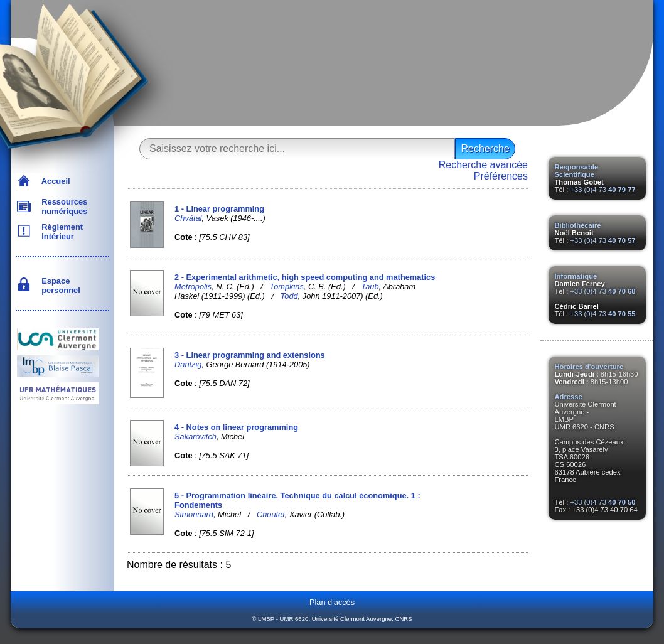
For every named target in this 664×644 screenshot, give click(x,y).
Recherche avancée (483, 165)
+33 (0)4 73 (602, 190)
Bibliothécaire (578, 225)
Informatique (576, 276)
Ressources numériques (62, 207)
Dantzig (188, 364)
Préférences (501, 176)
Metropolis (193, 287)
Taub (370, 287)
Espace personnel (59, 286)
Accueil (54, 181)
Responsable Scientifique (577, 171)
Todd (289, 296)
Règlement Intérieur (60, 232)
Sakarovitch (195, 437)
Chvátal (188, 218)
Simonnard (194, 514)
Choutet (271, 514)
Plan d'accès (332, 602)
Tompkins (287, 287)
